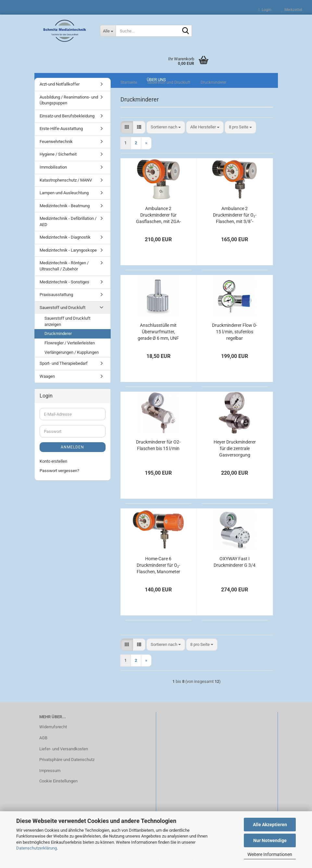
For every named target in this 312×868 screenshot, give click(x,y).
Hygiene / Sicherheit (58, 154)
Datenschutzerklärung (37, 848)
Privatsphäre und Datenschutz (67, 760)
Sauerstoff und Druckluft (62, 308)
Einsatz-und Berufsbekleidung (67, 116)
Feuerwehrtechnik (56, 142)
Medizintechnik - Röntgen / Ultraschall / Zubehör (64, 266)
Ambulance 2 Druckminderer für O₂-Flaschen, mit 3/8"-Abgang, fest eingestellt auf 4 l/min (235, 215)
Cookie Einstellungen (58, 781)
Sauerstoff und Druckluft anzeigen (67, 321)
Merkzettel (292, 10)
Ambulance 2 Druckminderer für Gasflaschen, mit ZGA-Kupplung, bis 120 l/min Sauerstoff (158, 215)
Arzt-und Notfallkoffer (60, 84)
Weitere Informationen (270, 854)
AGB (43, 738)
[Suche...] (108, 31)
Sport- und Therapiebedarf (64, 363)
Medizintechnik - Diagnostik (65, 237)
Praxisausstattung (56, 295)
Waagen (47, 376)
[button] (127, 127)
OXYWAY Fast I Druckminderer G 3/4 (235, 562)
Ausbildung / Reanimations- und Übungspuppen (69, 100)
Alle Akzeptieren (270, 825)
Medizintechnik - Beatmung (65, 206)
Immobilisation (53, 167)
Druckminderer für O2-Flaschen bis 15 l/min (158, 445)
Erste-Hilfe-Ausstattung (61, 129)
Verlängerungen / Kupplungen (72, 352)
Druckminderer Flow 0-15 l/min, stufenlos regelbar (235, 332)
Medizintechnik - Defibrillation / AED (68, 221)
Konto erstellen (53, 461)
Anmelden (72, 447)
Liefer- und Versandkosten (64, 749)
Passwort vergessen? (59, 471)
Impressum (50, 771)
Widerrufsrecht (53, 727)
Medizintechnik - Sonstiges (64, 282)
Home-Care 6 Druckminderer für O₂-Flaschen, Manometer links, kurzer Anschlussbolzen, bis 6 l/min (158, 565)
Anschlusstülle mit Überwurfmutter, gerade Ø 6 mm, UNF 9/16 (158, 332)
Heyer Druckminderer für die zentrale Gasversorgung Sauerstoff (235, 449)
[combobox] (166, 127)
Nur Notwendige (270, 840)
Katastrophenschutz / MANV (66, 180)
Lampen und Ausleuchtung (64, 193)
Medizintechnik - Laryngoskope (68, 250)
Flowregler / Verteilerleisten (70, 343)
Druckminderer (58, 333)
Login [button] (265, 10)
